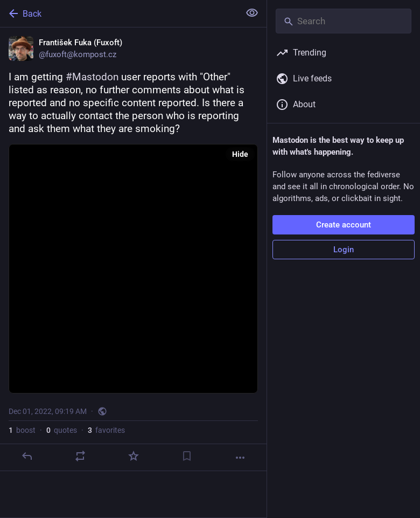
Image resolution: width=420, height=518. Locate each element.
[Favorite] (134, 456)
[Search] (344, 21)
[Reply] (27, 456)
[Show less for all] (252, 13)
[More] (240, 458)
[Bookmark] (187, 456)
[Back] (119, 13)
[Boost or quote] (80, 456)
